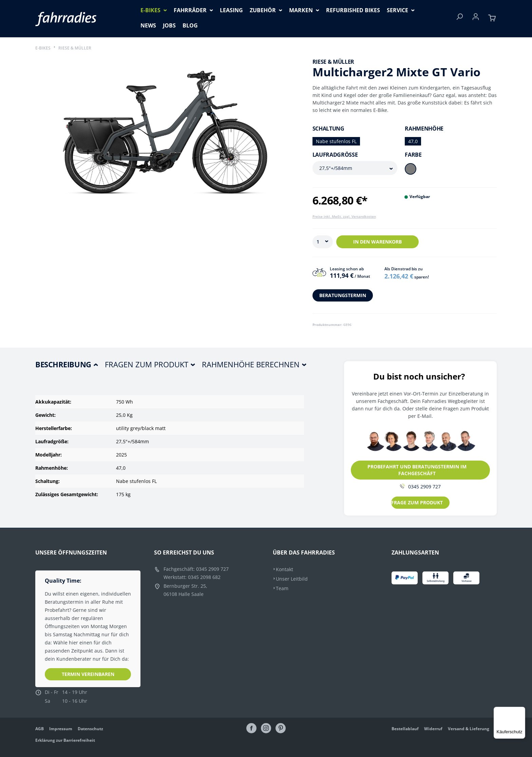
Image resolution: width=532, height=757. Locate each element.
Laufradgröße (335, 155)
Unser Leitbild (292, 579)
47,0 (413, 141)
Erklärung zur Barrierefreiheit (65, 740)
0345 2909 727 (420, 487)
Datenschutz (90, 729)
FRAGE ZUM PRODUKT (417, 502)
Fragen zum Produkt (147, 364)
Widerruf (433, 729)
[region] (167, 138)
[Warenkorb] (492, 19)
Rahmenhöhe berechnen (251, 364)
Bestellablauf (405, 729)
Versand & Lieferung (469, 729)
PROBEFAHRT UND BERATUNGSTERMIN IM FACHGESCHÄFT (417, 470)
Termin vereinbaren (88, 674)
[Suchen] (459, 19)
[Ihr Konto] (476, 19)
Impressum (61, 729)
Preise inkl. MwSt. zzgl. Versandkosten (344, 216)
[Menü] (521, 711)
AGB (40, 729)
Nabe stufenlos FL (336, 141)
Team (282, 588)
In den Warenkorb (377, 242)
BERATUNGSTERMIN (343, 295)
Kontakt (284, 569)
